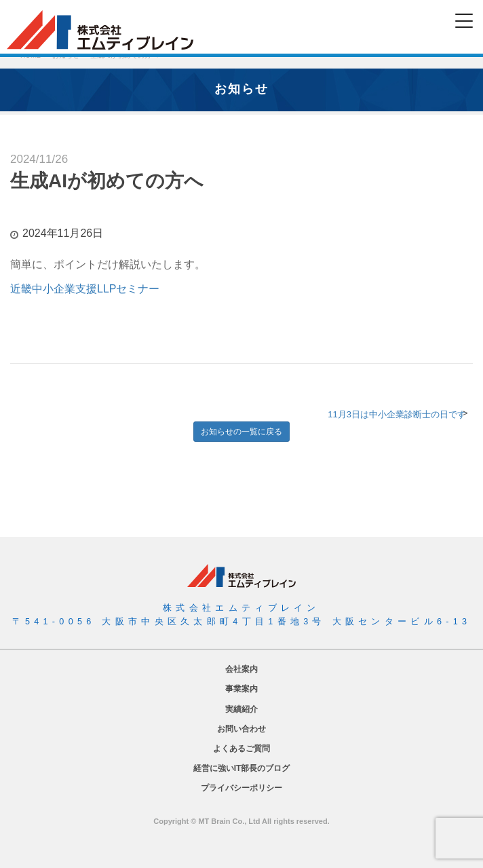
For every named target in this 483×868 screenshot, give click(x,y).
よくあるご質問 (241, 749)
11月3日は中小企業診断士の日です (397, 414)
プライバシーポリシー (241, 788)
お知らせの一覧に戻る (241, 432)
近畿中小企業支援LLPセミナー (85, 289)
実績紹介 (241, 709)
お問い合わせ (241, 729)
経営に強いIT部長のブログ (242, 768)
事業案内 (241, 689)
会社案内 (241, 669)
